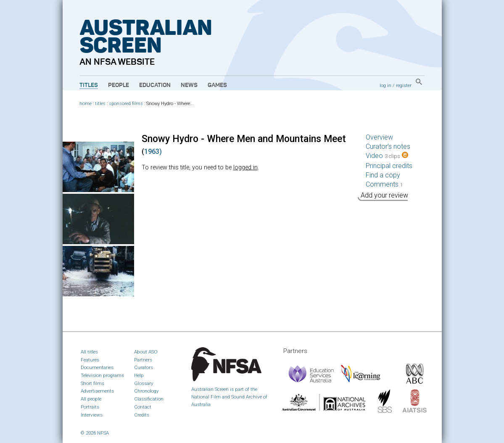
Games (217, 85)
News (189, 85)
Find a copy (383, 175)
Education (155, 85)
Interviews (92, 415)
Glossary (144, 383)
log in (385, 85)
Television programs (102, 375)
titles (100, 104)
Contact (143, 407)
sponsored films (126, 104)
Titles (89, 85)
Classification (149, 399)
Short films (92, 383)
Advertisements (97, 391)
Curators (144, 367)
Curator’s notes (388, 146)
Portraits (90, 407)
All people (91, 399)
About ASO (146, 352)
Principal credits (389, 166)
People (119, 85)
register (404, 85)
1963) (153, 152)
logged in (245, 167)
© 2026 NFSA (95, 433)
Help (139, 375)
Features (90, 360)
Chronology (146, 391)
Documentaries (97, 367)
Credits (142, 415)
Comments (384, 184)
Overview (379, 137)
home (86, 104)
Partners (143, 360)
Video (387, 156)
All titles (89, 352)
